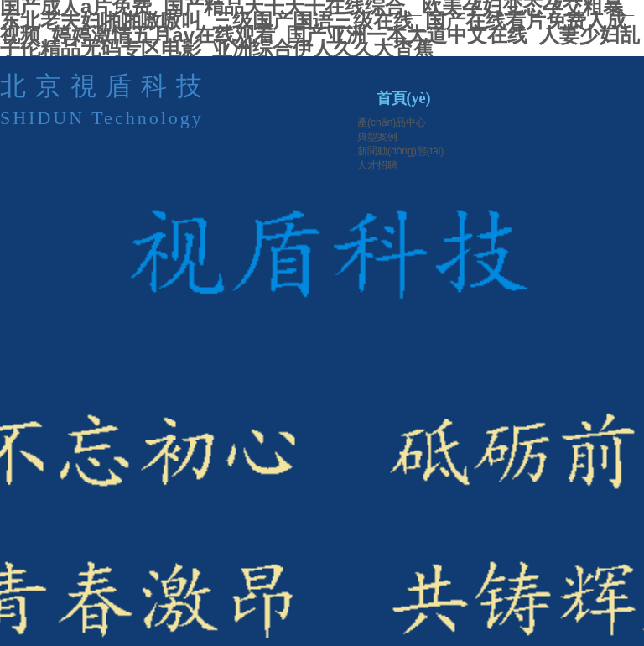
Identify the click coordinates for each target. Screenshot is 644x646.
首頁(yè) (404, 98)
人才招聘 (377, 165)
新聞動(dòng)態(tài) (400, 151)
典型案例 (377, 137)
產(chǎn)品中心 (392, 122)
